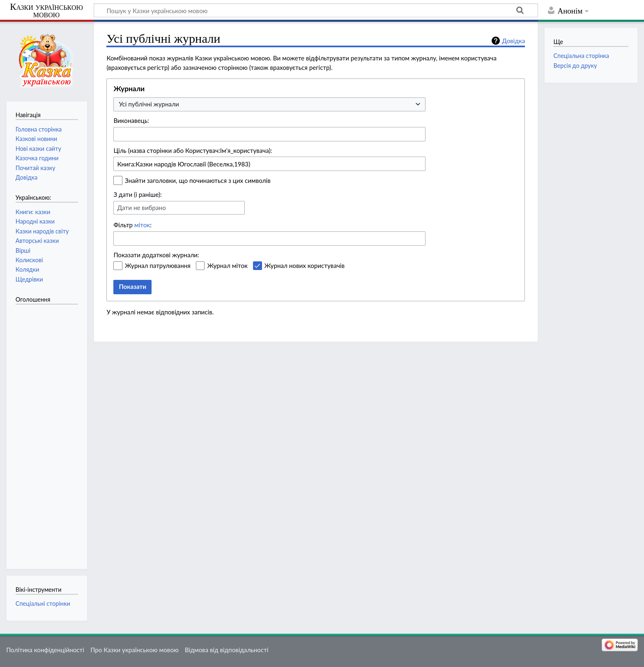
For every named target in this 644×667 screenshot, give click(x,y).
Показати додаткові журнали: (156, 255)
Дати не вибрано (141, 208)
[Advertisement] (48, 432)
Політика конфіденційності (45, 650)
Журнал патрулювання (158, 265)
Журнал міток (227, 265)
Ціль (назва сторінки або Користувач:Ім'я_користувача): (193, 150)
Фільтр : (132, 225)
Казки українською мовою (46, 11)
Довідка (513, 41)
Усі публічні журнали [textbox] (149, 104)
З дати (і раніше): (138, 194)
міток (142, 225)
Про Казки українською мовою (135, 650)
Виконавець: (131, 120)
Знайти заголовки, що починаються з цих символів (198, 180)
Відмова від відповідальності (227, 650)
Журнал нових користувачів (305, 265)
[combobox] (269, 105)
